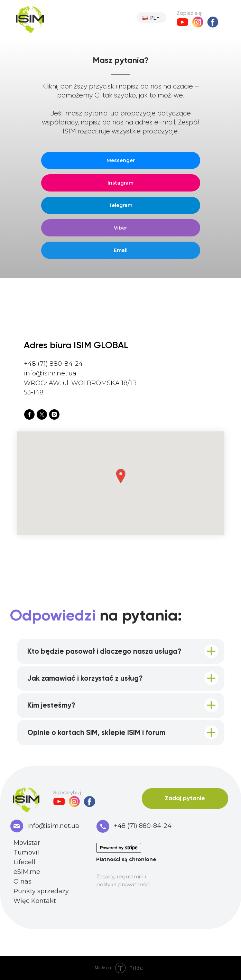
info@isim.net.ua (53, 826)
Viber (120, 228)
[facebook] (29, 414)
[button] (121, 476)
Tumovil (26, 852)
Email (121, 250)
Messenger (121, 160)
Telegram (120, 205)
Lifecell (24, 862)
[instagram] (54, 414)
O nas (22, 881)
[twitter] (42, 414)
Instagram (120, 183)
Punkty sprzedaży (41, 891)
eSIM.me (27, 872)
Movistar (27, 843)
